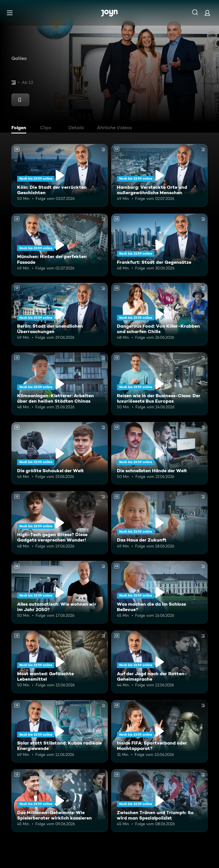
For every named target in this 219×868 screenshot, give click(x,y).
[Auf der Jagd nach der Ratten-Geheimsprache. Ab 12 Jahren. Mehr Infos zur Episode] (159, 662)
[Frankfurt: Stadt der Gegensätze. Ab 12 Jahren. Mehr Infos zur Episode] (159, 245)
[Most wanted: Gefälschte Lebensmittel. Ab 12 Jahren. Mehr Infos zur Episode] (60, 662)
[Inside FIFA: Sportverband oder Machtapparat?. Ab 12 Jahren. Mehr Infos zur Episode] (159, 731)
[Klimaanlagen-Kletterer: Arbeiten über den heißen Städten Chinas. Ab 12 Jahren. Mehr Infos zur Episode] (60, 384)
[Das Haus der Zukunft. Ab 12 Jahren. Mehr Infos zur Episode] (159, 523)
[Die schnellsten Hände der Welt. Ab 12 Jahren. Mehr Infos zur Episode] (159, 453)
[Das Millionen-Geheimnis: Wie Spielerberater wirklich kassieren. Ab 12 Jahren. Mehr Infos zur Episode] (60, 801)
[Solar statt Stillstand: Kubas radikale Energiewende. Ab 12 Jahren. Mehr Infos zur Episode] (60, 731)
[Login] (207, 13)
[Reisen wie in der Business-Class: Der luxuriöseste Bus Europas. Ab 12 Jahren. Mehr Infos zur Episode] (159, 384)
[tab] (20, 128)
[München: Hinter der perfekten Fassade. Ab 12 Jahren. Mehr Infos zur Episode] (60, 245)
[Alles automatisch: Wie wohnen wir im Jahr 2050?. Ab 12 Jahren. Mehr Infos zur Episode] (60, 592)
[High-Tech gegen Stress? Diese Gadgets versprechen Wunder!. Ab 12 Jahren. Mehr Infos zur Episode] (60, 523)
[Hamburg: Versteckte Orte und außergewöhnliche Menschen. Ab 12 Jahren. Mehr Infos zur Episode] (159, 175)
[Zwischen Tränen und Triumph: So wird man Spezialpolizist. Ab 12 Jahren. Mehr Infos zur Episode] (159, 801)
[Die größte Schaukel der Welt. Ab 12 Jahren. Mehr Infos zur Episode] (60, 453)
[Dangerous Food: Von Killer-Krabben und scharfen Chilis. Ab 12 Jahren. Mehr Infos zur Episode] (159, 314)
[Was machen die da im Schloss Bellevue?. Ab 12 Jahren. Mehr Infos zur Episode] (159, 592)
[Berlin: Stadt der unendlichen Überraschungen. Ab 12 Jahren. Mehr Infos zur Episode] (60, 314)
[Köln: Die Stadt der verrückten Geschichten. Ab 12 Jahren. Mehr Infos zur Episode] (60, 175)
